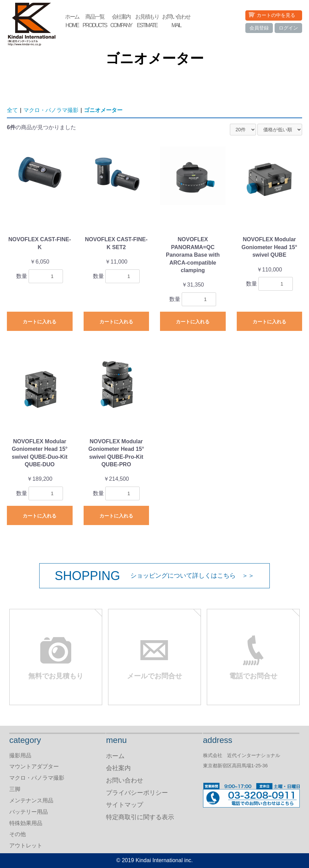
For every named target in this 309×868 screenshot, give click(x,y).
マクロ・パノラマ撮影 (51, 110)
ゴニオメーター (103, 110)
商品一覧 (95, 22)
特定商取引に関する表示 (140, 817)
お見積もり (147, 22)
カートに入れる (40, 322)
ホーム (72, 22)
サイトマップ (125, 805)
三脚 (15, 789)
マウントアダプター (34, 766)
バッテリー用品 (29, 812)
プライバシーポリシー (137, 793)
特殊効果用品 (26, 823)
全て (12, 110)
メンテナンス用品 (31, 800)
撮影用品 (20, 755)
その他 (18, 834)
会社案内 (121, 22)
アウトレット (26, 845)
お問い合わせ (176, 22)
